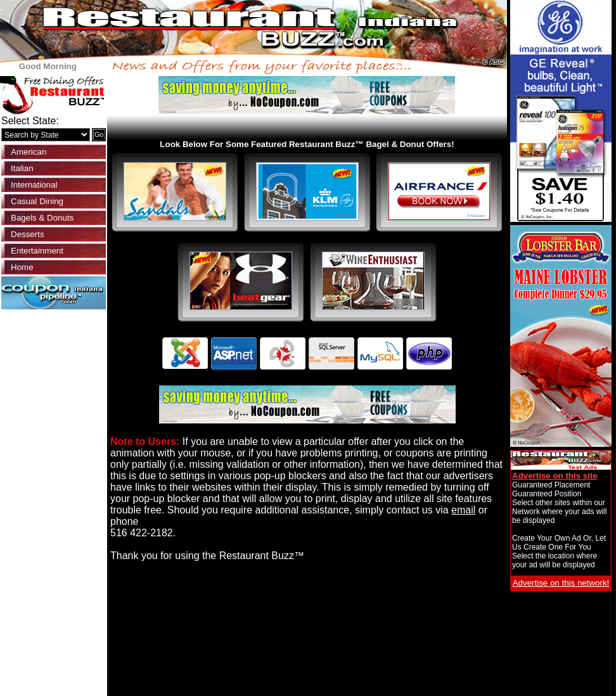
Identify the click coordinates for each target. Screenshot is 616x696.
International (34, 185)
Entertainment (37, 251)
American (29, 152)
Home (22, 267)
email (463, 510)
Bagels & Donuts (42, 218)
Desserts (28, 234)
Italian (22, 168)
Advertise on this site (555, 476)
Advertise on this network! (561, 583)
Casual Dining (37, 201)
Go (99, 134)
